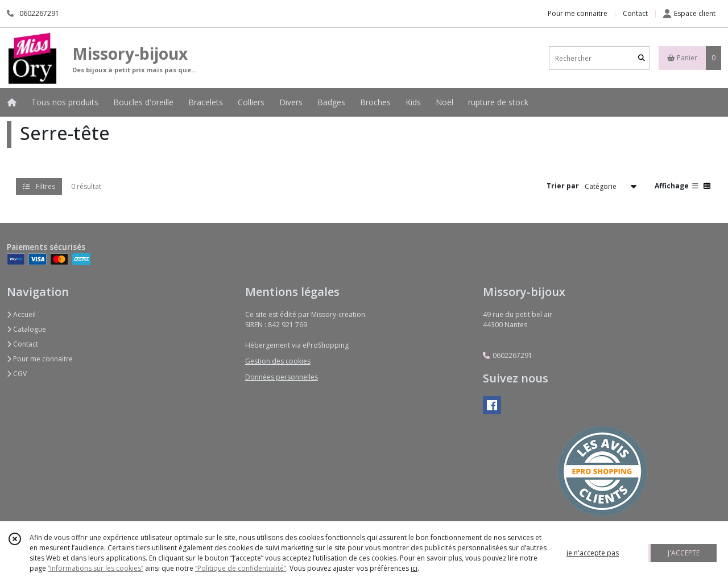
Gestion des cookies (278, 361)
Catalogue (26, 329)
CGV (17, 374)
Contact (635, 13)
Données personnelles (282, 377)
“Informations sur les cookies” (96, 568)
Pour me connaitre (40, 359)
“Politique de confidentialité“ (241, 568)
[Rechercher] (642, 58)
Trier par (563, 186)
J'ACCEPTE (684, 553)
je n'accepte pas (593, 553)
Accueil (21, 314)
